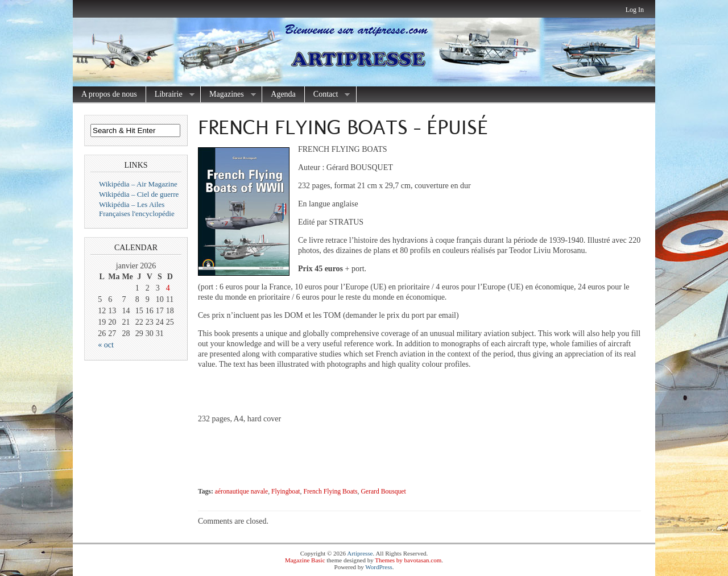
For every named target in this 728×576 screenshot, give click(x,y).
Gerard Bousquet (383, 492)
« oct (106, 345)
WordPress (379, 567)
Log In (635, 10)
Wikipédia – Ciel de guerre (139, 194)
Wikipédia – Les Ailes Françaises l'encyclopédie (137, 209)
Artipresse (360, 553)
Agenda (283, 94)
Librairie (170, 95)
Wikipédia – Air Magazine (138, 184)
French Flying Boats (330, 492)
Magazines (228, 95)
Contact (328, 95)
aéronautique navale (242, 492)
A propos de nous (109, 94)
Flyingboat (286, 492)
